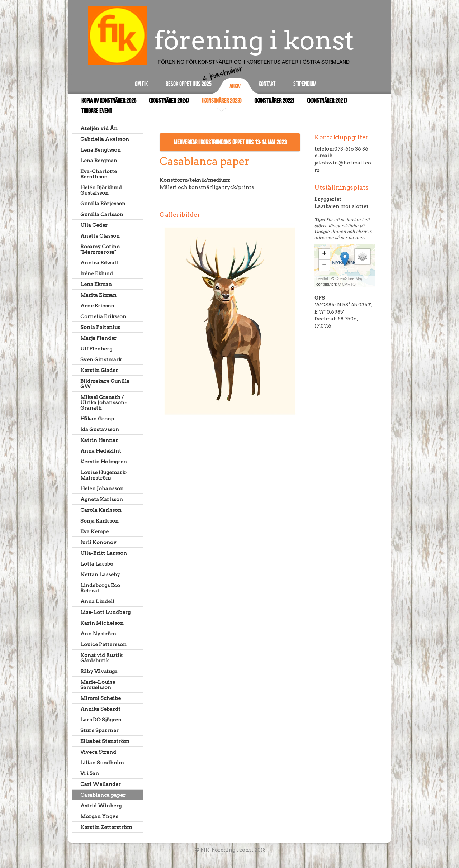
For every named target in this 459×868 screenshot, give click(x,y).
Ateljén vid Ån (99, 128)
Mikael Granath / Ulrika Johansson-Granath (103, 402)
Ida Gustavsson (100, 429)
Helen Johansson (102, 488)
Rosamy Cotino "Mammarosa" (100, 249)
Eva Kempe (94, 531)
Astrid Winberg (101, 806)
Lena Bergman (99, 161)
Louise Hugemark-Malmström (104, 475)
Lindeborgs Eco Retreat (100, 588)
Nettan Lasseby (100, 574)
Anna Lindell (97, 601)
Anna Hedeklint (101, 451)
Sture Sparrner (100, 730)
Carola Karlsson (101, 510)
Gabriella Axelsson (105, 139)
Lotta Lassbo (97, 564)
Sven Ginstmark (101, 359)
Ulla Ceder (94, 225)
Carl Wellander (101, 784)
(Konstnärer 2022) (274, 101)
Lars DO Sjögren (101, 720)
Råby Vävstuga (99, 671)
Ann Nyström (98, 634)
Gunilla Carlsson (102, 214)
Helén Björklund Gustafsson (101, 190)
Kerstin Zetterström (106, 827)
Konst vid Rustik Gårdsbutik (101, 658)
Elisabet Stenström (105, 741)
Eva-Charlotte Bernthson (99, 174)
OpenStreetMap (349, 278)
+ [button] (324, 254)
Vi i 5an (90, 773)
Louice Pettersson (103, 644)
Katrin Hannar (99, 440)
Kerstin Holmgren (104, 462)
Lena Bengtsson (101, 150)
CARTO (349, 284)
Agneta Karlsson (102, 499)
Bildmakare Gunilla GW (105, 384)
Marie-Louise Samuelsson (98, 685)
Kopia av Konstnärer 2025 (109, 101)
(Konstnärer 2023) (222, 101)
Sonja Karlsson (100, 521)
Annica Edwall (99, 263)
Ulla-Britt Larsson (104, 553)
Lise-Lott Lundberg (105, 612)
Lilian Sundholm (102, 763)
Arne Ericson (97, 306)
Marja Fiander (98, 338)
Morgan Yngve (99, 816)
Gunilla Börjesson (103, 204)
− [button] (324, 265)
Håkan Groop (97, 419)
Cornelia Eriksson (103, 316)
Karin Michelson (102, 623)
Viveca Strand (98, 752)
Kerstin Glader (99, 370)
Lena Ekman (96, 284)
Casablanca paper (103, 795)
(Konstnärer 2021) (327, 101)
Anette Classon (100, 236)
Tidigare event (97, 111)
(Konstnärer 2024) (169, 101)
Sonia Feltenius (100, 327)
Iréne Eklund (97, 273)
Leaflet (322, 278)
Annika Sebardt (100, 709)
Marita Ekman (98, 295)
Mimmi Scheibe (101, 698)
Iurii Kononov (98, 542)
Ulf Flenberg (96, 349)
